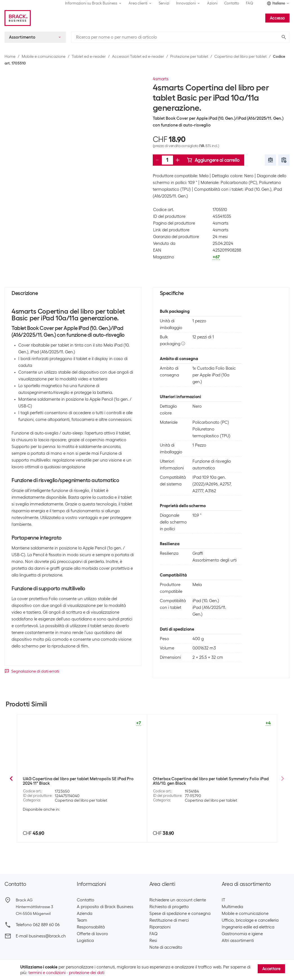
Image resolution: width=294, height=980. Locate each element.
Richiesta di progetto (169, 907)
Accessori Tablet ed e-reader (138, 56)
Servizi (164, 3)
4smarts (161, 79)
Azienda (85, 914)
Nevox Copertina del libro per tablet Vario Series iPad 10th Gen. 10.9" (209, 781)
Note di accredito (166, 947)
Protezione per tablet (189, 56)
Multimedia (232, 907)
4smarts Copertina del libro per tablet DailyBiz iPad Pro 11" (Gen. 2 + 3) (79, 785)
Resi (153, 941)
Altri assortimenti (238, 941)
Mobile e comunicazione (44, 56)
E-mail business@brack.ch (41, 936)
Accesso (277, 18)
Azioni (212, 3)
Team (82, 920)
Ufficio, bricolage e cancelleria (250, 920)
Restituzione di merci (169, 920)
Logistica (85, 941)
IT (223, 900)
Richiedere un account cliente (178, 900)
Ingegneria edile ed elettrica (248, 927)
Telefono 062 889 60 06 (38, 925)
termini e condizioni (47, 973)
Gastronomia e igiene (242, 934)
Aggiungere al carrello (213, 160)
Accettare (271, 969)
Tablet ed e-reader (89, 56)
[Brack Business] (18, 18)
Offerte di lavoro (92, 934)
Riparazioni (160, 927)
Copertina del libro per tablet (241, 56)
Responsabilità (91, 927)
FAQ (250, 3)
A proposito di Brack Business (105, 907)
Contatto (232, 3)
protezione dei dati (87, 973)
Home (10, 56)
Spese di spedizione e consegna (180, 914)
